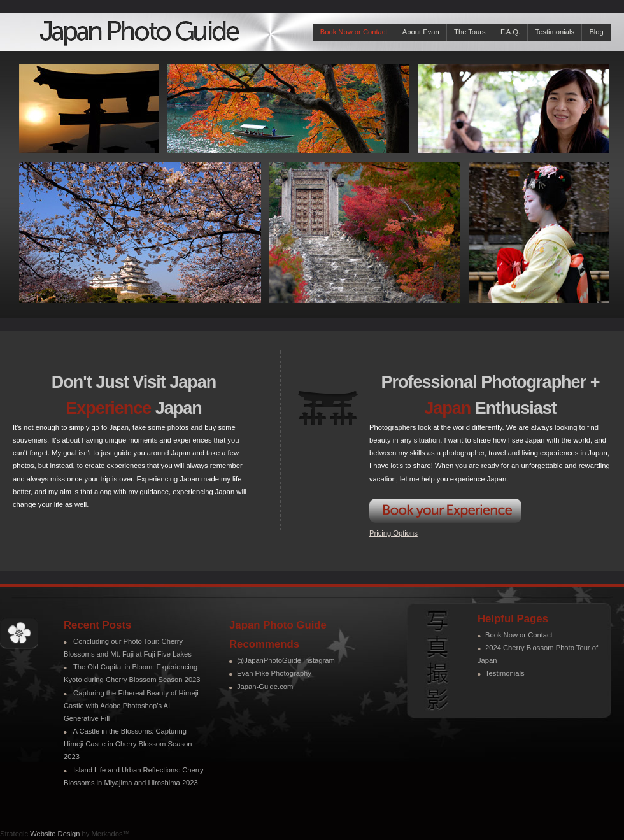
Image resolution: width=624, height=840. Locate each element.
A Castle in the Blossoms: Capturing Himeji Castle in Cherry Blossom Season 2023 (128, 744)
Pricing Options (394, 533)
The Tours (470, 32)
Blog (596, 32)
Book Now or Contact (354, 32)
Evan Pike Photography (274, 673)
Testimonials (555, 32)
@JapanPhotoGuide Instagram (286, 660)
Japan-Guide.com (265, 687)
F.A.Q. (510, 32)
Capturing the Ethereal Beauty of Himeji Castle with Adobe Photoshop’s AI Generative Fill (131, 706)
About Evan (421, 32)
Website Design (55, 834)
